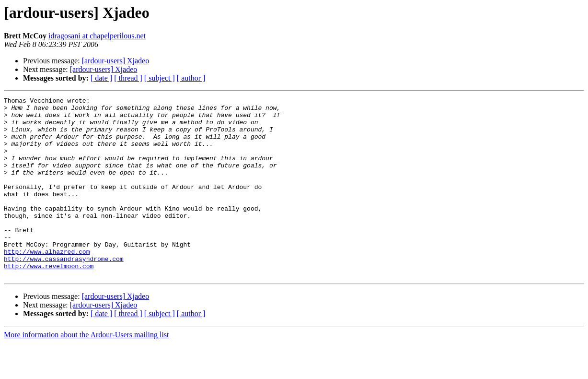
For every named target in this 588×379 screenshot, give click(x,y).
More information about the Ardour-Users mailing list (86, 371)
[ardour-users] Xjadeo (116, 61)
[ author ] (191, 78)
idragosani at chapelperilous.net (97, 36)
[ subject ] (160, 78)
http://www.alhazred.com (47, 283)
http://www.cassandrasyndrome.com (64, 292)
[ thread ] (128, 78)
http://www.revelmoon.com (49, 300)
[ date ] (101, 78)
